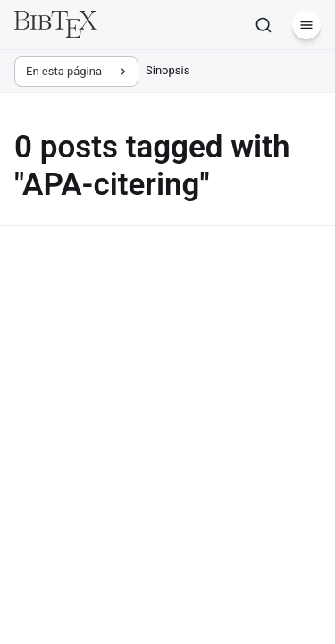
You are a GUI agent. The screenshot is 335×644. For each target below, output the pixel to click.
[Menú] (306, 25)
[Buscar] (264, 25)
